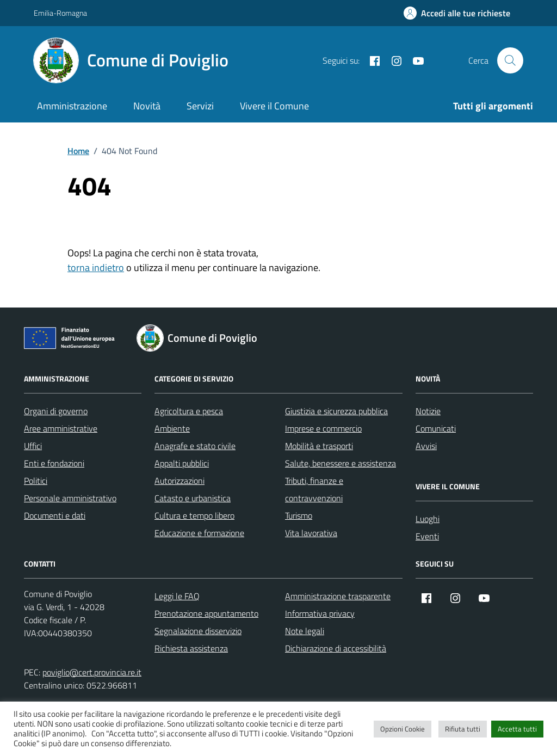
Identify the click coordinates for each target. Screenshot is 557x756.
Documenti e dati (55, 515)
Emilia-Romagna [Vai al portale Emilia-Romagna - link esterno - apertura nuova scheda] (60, 13)
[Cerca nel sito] (510, 60)
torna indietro (96, 268)
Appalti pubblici (182, 463)
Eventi (427, 536)
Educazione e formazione (199, 533)
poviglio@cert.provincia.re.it (92, 672)
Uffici (33, 446)
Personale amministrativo (70, 498)
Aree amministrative (61, 428)
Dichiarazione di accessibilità (336, 648)
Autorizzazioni (180, 481)
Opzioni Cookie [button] (403, 729)
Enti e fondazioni (54, 463)
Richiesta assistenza (191, 648)
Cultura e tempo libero (194, 515)
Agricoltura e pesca (189, 411)
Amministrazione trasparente (338, 596)
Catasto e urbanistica (193, 498)
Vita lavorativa (311, 533)
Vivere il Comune (274, 106)
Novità (147, 106)
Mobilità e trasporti (319, 446)
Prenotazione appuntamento (206, 613)
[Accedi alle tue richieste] (457, 13)
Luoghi (428, 519)
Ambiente (172, 428)
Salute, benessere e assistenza (341, 463)
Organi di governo (56, 411)
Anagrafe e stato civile (195, 446)
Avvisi (426, 446)
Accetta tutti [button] (517, 729)
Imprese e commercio (323, 428)
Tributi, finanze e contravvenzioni (314, 489)
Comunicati (436, 428)
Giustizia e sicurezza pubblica (336, 411)
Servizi (200, 106)
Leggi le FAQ (177, 596)
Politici (36, 481)
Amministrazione (72, 106)
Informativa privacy (320, 613)
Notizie (428, 411)
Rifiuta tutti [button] (463, 729)
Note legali (305, 631)
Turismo (299, 515)
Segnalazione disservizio (198, 631)
